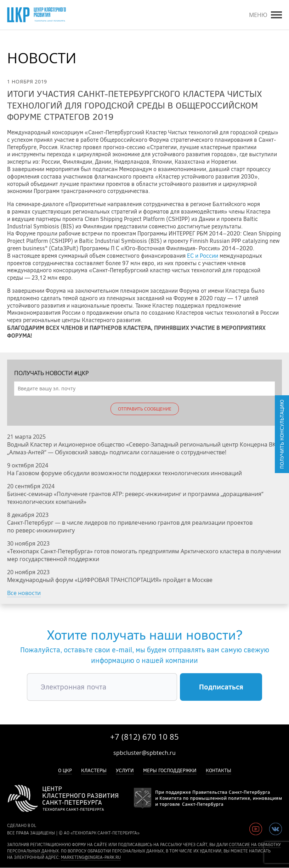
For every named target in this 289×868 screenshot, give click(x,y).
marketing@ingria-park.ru (91, 857)
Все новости (24, 593)
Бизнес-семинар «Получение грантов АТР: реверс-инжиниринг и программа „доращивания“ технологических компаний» (135, 498)
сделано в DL (22, 826)
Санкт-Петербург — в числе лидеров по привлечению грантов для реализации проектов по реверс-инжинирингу (130, 526)
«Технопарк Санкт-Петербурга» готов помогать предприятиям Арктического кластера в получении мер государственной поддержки (144, 555)
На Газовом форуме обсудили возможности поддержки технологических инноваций (124, 473)
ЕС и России (203, 256)
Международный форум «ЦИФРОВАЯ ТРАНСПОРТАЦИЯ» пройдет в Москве (110, 580)
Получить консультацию (282, 434)
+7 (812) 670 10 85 (144, 737)
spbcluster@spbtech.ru (144, 753)
